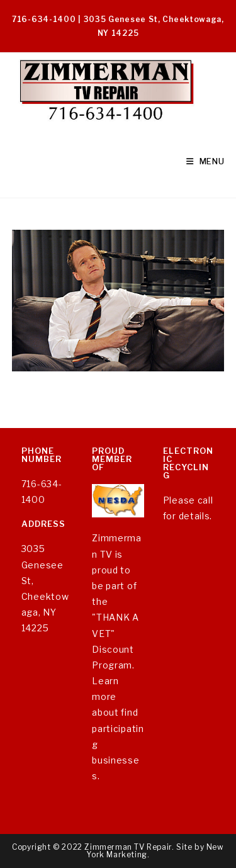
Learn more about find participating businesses (118, 728)
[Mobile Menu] (205, 161)
